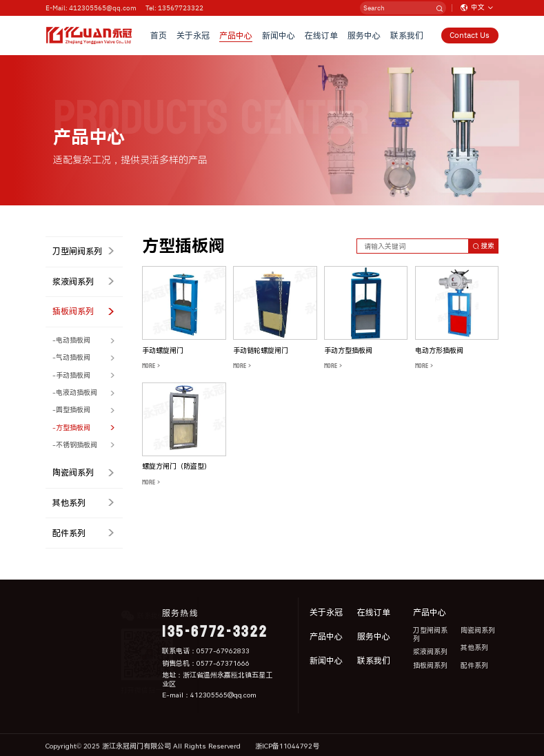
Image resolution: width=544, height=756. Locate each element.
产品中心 (236, 35)
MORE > (151, 366)
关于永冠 (193, 35)
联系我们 (407, 35)
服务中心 (364, 35)
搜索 (484, 246)
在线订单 (321, 35)
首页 (159, 35)
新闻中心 (279, 35)
